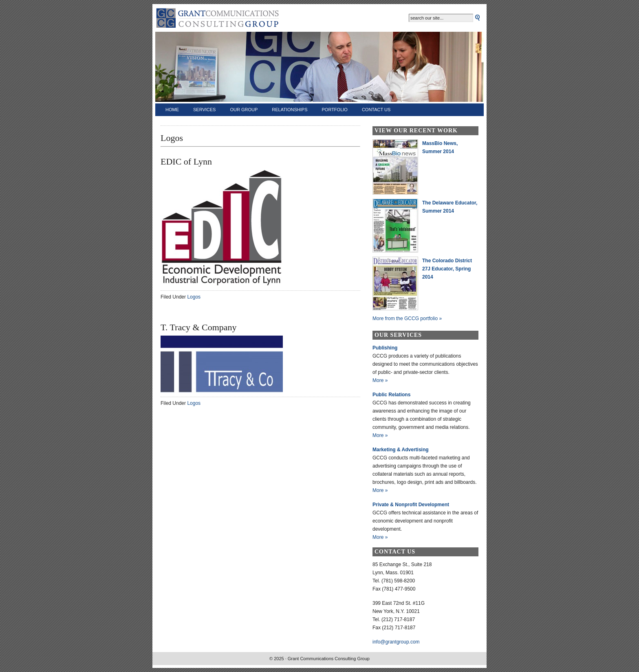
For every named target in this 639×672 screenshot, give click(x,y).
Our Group (244, 110)
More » (380, 380)
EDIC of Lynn (186, 161)
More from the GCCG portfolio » (407, 318)
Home (172, 110)
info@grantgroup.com (396, 642)
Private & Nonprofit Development (411, 505)
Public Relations (391, 395)
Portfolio (335, 110)
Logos (194, 297)
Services (204, 110)
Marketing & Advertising (401, 450)
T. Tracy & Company (199, 327)
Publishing (385, 348)
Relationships (290, 110)
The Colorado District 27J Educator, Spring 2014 (447, 269)
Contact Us (376, 110)
